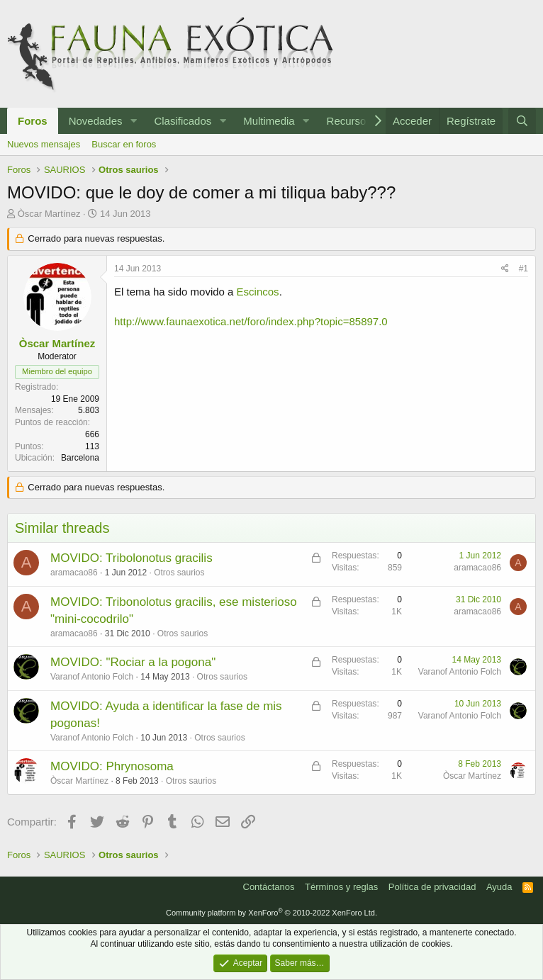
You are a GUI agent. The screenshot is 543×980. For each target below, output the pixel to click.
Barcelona (80, 458)
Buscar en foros (124, 144)
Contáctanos (269, 887)
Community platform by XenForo (271, 913)
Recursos (349, 121)
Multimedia (269, 121)
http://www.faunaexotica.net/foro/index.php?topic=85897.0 (251, 321)
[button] (133, 121)
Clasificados (183, 121)
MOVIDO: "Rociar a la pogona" (133, 662)
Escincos (258, 292)
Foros (33, 121)
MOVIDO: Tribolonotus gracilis (131, 558)
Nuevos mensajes (44, 144)
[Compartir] (505, 269)
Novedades (96, 121)
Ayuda (499, 887)
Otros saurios (179, 573)
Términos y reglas (341, 887)
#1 (524, 269)
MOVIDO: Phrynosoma (112, 766)
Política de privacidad (432, 887)
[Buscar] (522, 121)
